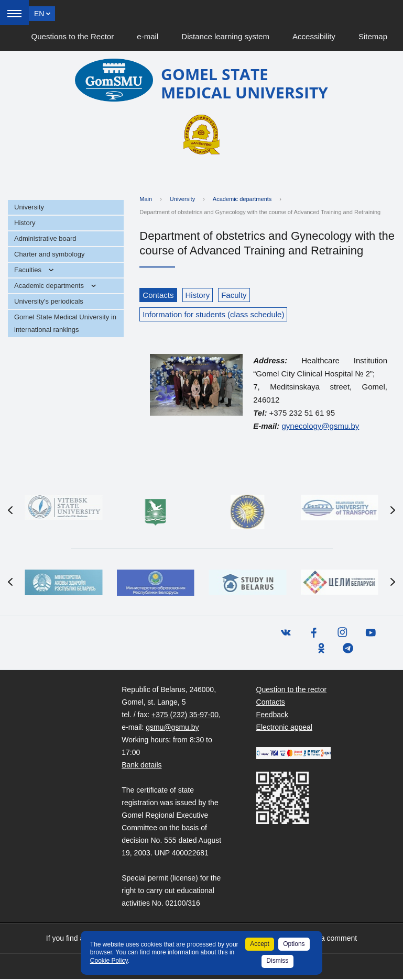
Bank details (141, 766)
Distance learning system (225, 36)
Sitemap (373, 36)
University (29, 207)
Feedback (272, 716)
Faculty (234, 295)
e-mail (148, 36)
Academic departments (49, 286)
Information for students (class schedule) (213, 314)
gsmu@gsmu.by (172, 728)
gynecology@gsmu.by (320, 426)
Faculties (28, 270)
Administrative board (45, 238)
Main (146, 199)
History (25, 223)
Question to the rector (292, 691)
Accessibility (314, 36)
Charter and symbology (49, 254)
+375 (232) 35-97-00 (185, 716)
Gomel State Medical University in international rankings (65, 323)
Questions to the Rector (73, 36)
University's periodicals (49, 301)
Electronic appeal (284, 728)
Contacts (158, 295)
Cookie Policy (109, 961)
